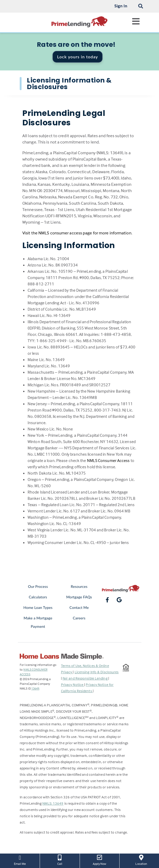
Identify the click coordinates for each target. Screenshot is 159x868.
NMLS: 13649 (53, 803)
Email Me (20, 860)
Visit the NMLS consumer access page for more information (77, 233)
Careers (79, 618)
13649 (35, 688)
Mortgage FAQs (79, 597)
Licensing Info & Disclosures (97, 672)
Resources (79, 586)
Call (60, 860)
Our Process (38, 586)
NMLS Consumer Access (108, 460)
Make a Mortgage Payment (38, 622)
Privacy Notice (73, 684)
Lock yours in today (78, 57)
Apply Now (100, 860)
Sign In (121, 6)
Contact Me (79, 607)
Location (141, 860)
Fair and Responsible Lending (85, 678)
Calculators (38, 597)
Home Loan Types (38, 607)
